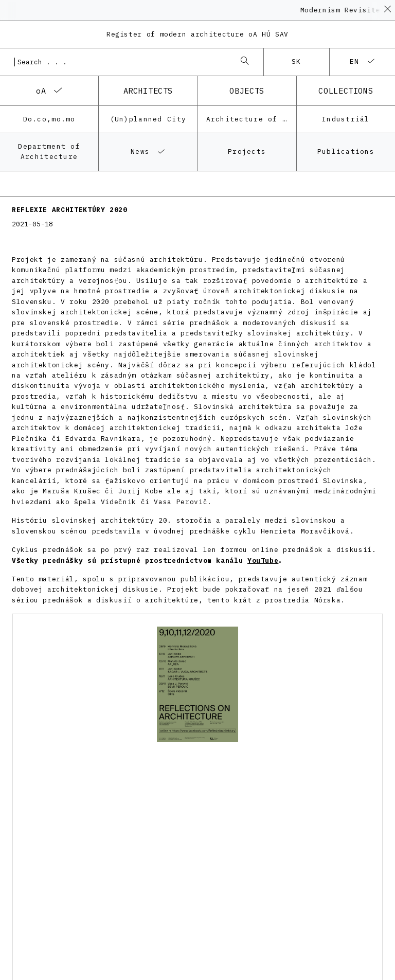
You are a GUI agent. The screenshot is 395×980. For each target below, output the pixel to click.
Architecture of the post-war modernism (251, 119)
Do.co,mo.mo (49, 119)
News (140, 152)
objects (247, 91)
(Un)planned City (148, 119)
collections (346, 91)
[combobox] (121, 62)
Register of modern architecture (197, 34)
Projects (247, 152)
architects (148, 91)
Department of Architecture (49, 152)
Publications (346, 152)
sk (297, 61)
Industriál (346, 119)
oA (41, 91)
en (355, 61)
